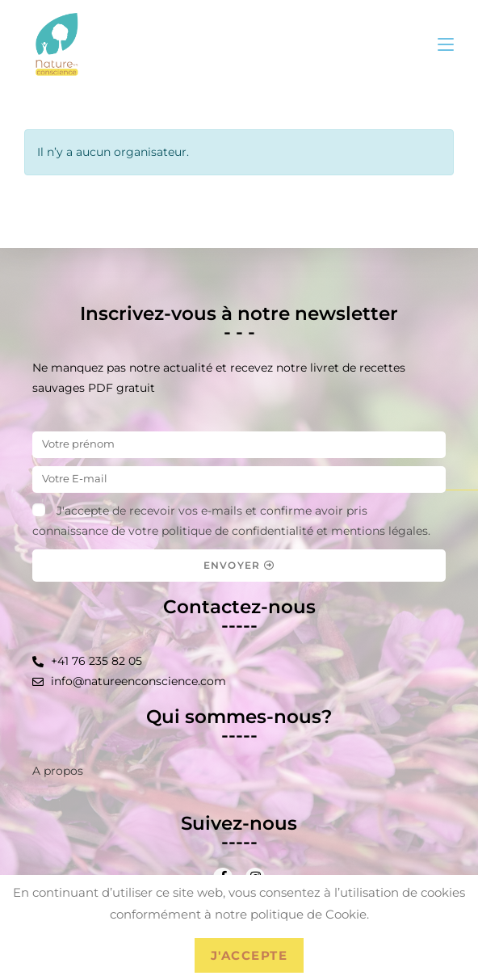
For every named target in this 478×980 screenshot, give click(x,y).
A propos (58, 771)
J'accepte (249, 955)
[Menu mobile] (446, 44)
